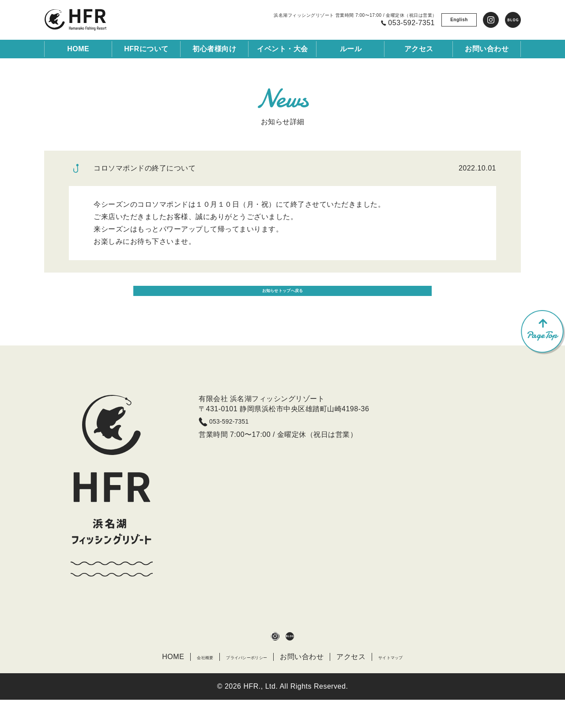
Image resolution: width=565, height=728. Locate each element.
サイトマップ (413, 684)
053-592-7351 (241, 444)
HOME (78, 49)
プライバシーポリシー (243, 684)
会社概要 (180, 684)
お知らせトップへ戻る (283, 306)
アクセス (364, 684)
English (459, 20)
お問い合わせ (315, 684)
